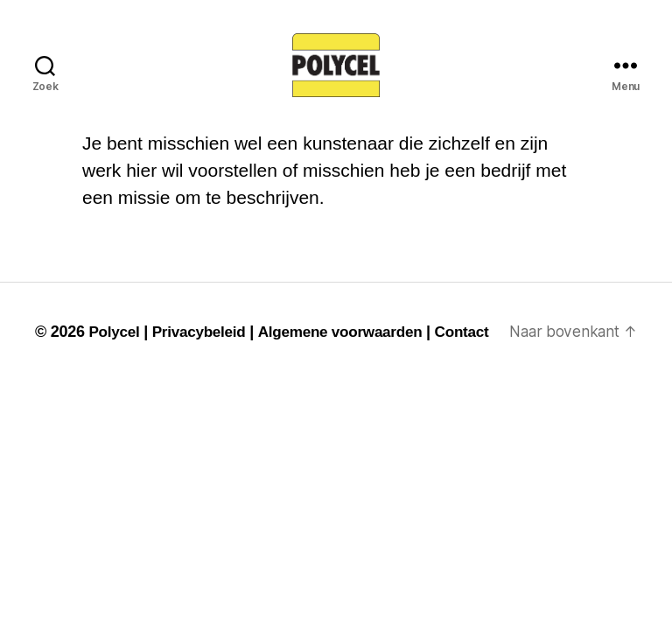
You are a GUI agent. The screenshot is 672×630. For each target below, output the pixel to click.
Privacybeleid (204, 346)
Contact (63, 370)
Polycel (115, 346)
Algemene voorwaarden (352, 346)
